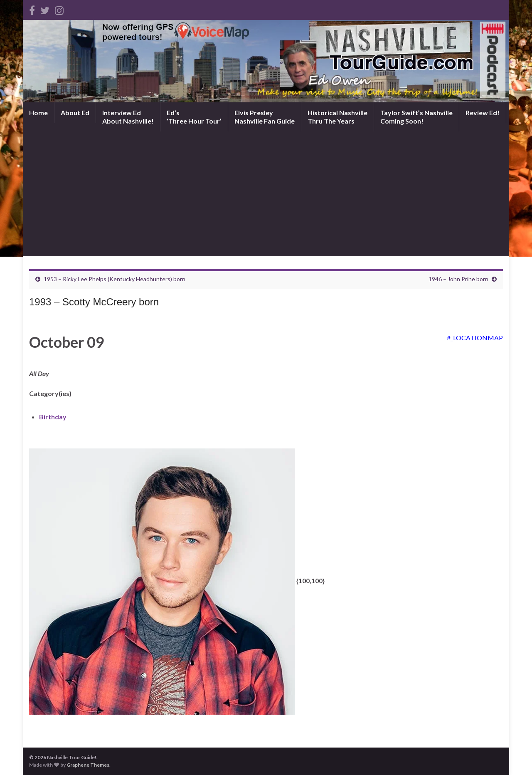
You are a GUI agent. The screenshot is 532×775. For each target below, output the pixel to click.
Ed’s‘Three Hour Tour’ (194, 117)
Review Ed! (483, 113)
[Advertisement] (266, 194)
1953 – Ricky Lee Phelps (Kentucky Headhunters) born (115, 279)
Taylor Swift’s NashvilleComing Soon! (416, 117)
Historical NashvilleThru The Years (337, 117)
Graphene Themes (88, 765)
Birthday (53, 417)
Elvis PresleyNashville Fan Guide (265, 117)
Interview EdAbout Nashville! (128, 117)
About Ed (75, 113)
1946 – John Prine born (458, 279)
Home (38, 113)
